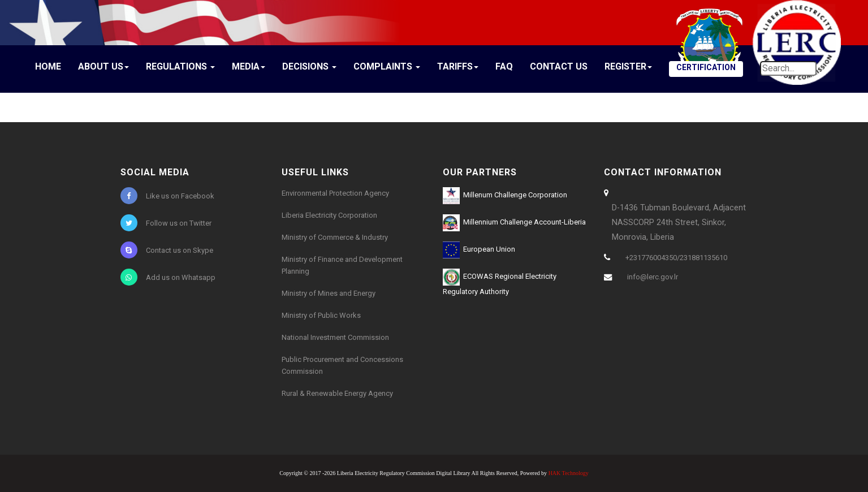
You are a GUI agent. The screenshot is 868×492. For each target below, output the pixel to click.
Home (48, 66)
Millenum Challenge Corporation (505, 196)
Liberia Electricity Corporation (329, 215)
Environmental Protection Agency (335, 193)
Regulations (180, 66)
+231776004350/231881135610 (676, 258)
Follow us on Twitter (166, 223)
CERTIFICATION (706, 67)
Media (249, 66)
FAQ (504, 66)
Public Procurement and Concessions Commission (342, 365)
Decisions (309, 66)
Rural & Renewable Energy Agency (337, 393)
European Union (479, 250)
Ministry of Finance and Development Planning (342, 265)
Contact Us (559, 66)
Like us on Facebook (167, 196)
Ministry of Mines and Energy (329, 293)
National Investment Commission (335, 337)
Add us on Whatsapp (168, 277)
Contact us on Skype (167, 250)
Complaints (387, 66)
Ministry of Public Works (321, 315)
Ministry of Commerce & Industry (335, 237)
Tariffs (458, 66)
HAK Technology (569, 473)
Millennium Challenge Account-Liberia (514, 223)
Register (628, 66)
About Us (103, 66)
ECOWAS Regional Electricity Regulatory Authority (500, 282)
